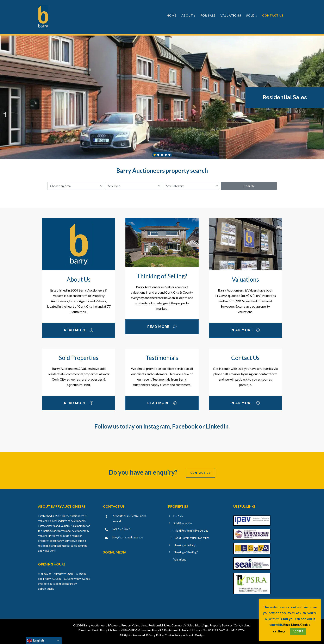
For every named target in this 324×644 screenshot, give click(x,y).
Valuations (231, 15)
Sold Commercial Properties (192, 538)
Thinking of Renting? (186, 552)
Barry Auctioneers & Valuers (102, 625)
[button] (285, 97)
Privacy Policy (155, 635)
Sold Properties (183, 523)
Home (172, 15)
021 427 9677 (121, 529)
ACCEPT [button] (298, 631)
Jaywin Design (195, 635)
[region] (162, 97)
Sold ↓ (252, 15)
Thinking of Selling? (185, 545)
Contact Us (273, 15)
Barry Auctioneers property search (162, 170)
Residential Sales (285, 97)
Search (249, 186)
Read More (79, 330)
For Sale (208, 15)
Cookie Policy (173, 635)
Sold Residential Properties (192, 531)
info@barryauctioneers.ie (128, 537)
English (35, 641)
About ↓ (188, 15)
